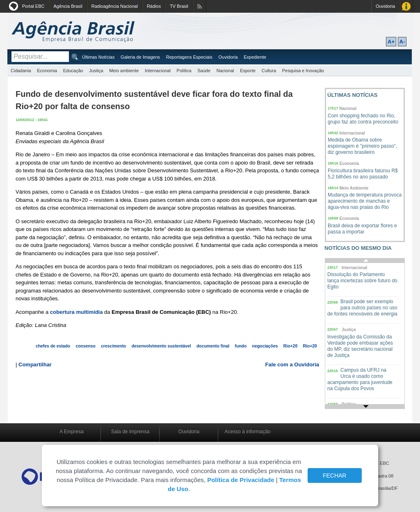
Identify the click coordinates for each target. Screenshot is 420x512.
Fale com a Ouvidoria (292, 365)
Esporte (248, 71)
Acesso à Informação (406, 6)
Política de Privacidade (241, 480)
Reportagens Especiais (189, 57)
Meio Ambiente (354, 188)
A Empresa (72, 432)
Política (184, 71)
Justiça (96, 71)
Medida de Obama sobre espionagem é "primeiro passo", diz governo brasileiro (362, 146)
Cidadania (21, 71)
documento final (213, 346)
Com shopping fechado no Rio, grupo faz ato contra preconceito (363, 119)
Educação (73, 71)
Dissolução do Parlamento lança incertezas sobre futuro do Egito (362, 281)
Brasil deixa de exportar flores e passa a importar (362, 229)
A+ (391, 42)
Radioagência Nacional (115, 6)
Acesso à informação (247, 432)
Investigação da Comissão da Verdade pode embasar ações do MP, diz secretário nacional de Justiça (360, 346)
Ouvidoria (385, 6)
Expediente (255, 57)
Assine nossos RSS (200, 6)
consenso (86, 346)
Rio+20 (290, 346)
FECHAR (335, 475)
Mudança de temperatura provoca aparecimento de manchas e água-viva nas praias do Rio (365, 201)
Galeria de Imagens (140, 57)
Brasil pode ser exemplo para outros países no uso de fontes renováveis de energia (362, 308)
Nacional (225, 71)
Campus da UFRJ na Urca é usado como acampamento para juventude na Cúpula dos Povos (360, 379)
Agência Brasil (68, 6)
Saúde (204, 71)
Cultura (269, 71)
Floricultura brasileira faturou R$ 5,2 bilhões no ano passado (363, 174)
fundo (241, 346)
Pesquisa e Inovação (303, 71)
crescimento (113, 346)
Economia (47, 71)
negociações (265, 346)
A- (402, 42)
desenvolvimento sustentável (161, 346)
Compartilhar (35, 365)
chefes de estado (53, 346)
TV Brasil (179, 6)
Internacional (158, 71)
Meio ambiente (124, 71)
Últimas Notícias (98, 57)
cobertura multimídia (76, 312)
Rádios (154, 6)
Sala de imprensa (130, 432)
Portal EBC (33, 6)
